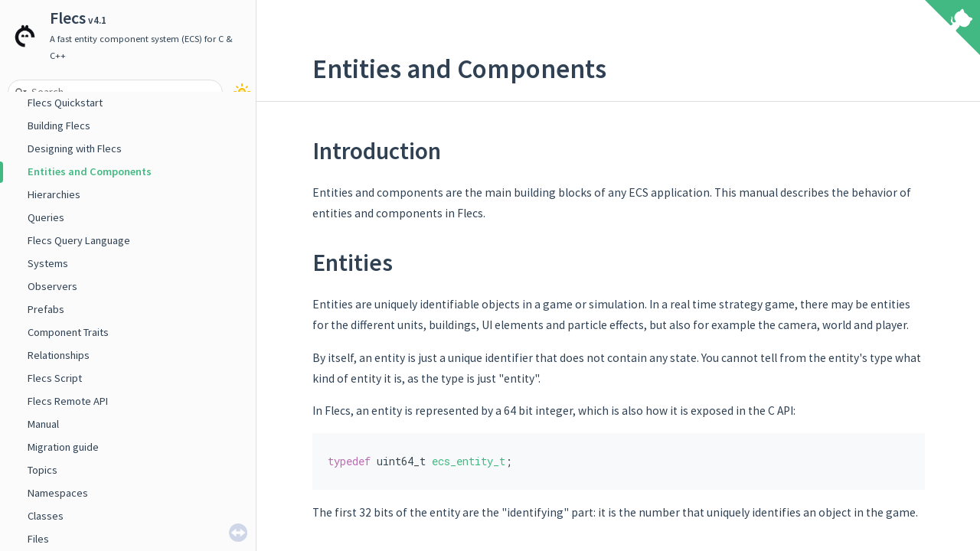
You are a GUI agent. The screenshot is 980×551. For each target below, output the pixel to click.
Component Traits (68, 332)
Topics (42, 470)
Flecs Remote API (68, 401)
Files (38, 539)
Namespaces (58, 493)
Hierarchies (54, 194)
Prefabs (46, 309)
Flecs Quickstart (65, 103)
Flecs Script (55, 378)
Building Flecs (59, 126)
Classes (46, 516)
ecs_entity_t (469, 461)
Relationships (59, 355)
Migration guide (63, 447)
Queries (46, 217)
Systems (48, 263)
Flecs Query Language (79, 240)
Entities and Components (90, 171)
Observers (52, 286)
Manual (43, 424)
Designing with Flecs (75, 148)
